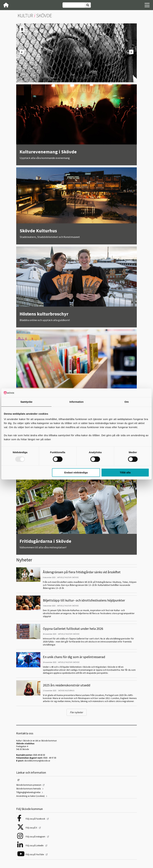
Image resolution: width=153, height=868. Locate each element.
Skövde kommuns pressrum (29, 785)
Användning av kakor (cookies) (30, 796)
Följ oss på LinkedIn (35, 846)
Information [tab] (76, 402)
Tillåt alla (125, 473)
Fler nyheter (77, 712)
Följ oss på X (32, 828)
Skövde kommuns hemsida (29, 789)
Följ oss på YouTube (35, 854)
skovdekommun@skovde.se (37, 761)
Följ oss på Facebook (36, 819)
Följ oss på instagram (36, 837)
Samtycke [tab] (26, 402)
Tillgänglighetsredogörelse (28, 792)
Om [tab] (127, 402)
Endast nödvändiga (76, 473)
